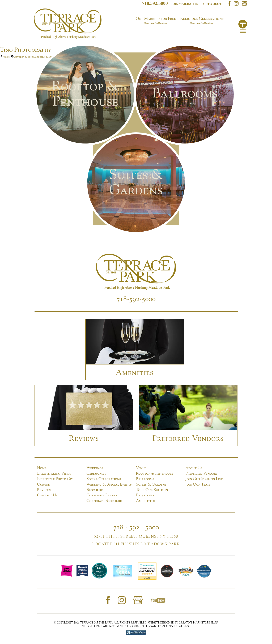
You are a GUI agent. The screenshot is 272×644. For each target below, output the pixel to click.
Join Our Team (198, 484)
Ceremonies (96, 473)
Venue (141, 468)
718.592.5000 (155, 3)
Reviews (44, 490)
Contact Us (47, 495)
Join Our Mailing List (204, 479)
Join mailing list (185, 4)
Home (42, 468)
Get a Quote (213, 4)
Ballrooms (145, 479)
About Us (194, 468)
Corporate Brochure (104, 501)
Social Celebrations (104, 479)
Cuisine (43, 484)
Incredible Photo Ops (55, 479)
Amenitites (145, 501)
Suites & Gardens (151, 484)
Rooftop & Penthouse (155, 473)
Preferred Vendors (201, 473)
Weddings (95, 468)
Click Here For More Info (156, 23)
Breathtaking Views (54, 473)
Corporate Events (102, 495)
